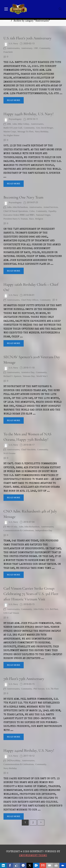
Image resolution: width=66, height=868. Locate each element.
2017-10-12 (29, 756)
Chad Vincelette (28, 450)
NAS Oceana (9, 454)
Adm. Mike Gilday (21, 124)
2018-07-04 (29, 522)
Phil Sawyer (39, 689)
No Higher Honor (11, 136)
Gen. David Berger (45, 128)
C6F (36, 48)
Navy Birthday (42, 132)
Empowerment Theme (33, 856)
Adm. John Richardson (17, 207)
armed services (51, 207)
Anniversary (27, 48)
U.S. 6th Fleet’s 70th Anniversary (28, 38)
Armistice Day (28, 373)
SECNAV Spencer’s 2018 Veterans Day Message (32, 360)
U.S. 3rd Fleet (52, 609)
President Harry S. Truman (16, 219)
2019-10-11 (32, 119)
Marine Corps (10, 132)
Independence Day (44, 531)
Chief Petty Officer (30, 300)
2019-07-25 (32, 203)
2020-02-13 (29, 44)
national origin (43, 215)
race (32, 219)
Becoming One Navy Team (23, 197)
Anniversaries (13, 48)
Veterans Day (29, 376)
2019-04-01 (29, 295)
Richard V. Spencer (12, 376)
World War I (42, 376)
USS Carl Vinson (11, 613)
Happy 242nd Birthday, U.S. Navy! (29, 750)
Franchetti (8, 52)
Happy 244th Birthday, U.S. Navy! (28, 114)
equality (52, 211)
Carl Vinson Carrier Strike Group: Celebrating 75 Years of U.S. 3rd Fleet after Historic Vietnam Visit (31, 594)
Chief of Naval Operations (16, 211)
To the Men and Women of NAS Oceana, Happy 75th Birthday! (27, 437)
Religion (39, 219)
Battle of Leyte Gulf (13, 128)
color (32, 211)
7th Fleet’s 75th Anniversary (24, 679)
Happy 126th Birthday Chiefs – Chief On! (31, 287)
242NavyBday (14, 761)
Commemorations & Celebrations (19, 531)
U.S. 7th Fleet (52, 689)
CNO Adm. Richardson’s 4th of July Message (30, 514)
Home (6, 21)
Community (45, 48)
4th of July (12, 527)
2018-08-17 (29, 445)
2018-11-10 (29, 368)
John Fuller (39, 609)
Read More (14, 100)
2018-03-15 (29, 604)
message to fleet (26, 132)
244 (9, 124)
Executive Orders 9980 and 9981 (19, 215)
